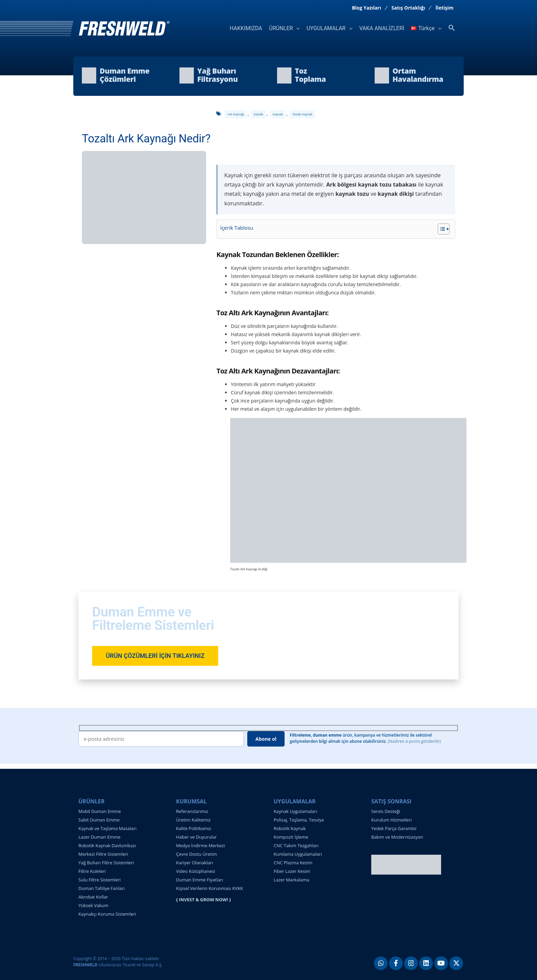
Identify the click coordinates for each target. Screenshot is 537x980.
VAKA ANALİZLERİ (382, 28)
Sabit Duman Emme (99, 820)
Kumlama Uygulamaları (298, 854)
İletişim (444, 8)
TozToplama (310, 75)
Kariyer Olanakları (195, 863)
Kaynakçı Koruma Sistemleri (107, 914)
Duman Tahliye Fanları (102, 888)
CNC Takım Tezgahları (296, 845)
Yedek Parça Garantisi (394, 828)
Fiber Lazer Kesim (292, 871)
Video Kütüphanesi (196, 871)
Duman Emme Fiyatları (199, 880)
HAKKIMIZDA (246, 28)
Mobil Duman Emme (100, 811)
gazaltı (258, 114)
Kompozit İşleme (291, 837)
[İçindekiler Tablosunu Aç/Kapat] (440, 229)
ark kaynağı (236, 114)
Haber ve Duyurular (196, 837)
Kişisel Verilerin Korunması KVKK (210, 888)
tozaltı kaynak (302, 114)
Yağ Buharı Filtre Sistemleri (106, 863)
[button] (452, 28)
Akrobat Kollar (93, 897)
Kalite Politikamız (194, 828)
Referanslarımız (192, 811)
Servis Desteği (386, 811)
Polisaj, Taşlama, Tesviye (299, 820)
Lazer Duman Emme (99, 837)
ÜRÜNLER (281, 28)
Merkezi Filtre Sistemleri (103, 854)
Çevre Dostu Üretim (196, 854)
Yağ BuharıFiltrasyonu (217, 75)
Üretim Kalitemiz (193, 820)
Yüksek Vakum (93, 905)
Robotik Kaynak (290, 828)
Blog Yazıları (366, 8)
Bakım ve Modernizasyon (397, 837)
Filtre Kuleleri (92, 871)
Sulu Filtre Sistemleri (99, 880)
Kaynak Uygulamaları (295, 811)
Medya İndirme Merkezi (201, 845)
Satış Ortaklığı (408, 8)
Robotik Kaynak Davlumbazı (107, 845)
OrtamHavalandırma (418, 75)
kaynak (278, 114)
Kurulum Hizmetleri (391, 820)
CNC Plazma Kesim (293, 863)
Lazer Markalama (291, 880)
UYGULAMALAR (326, 28)
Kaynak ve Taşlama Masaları (107, 828)
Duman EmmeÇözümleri (124, 75)
